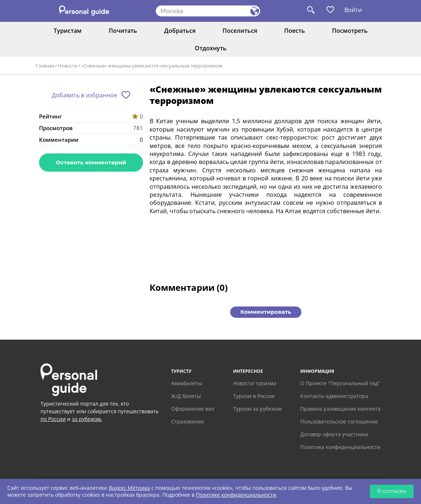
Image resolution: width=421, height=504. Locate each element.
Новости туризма (255, 383)
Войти (353, 10)
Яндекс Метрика (129, 488)
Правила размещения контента (340, 409)
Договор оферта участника (334, 434)
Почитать (123, 31)
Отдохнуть (211, 48)
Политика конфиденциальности (340, 447)
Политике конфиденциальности (236, 495)
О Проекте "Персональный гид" (340, 383)
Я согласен (392, 491)
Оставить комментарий (91, 162)
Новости (68, 66)
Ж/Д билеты (186, 396)
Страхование (188, 421)
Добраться (180, 31)
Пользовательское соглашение (339, 421)
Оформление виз (193, 409)
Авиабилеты (187, 383)
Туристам (68, 31)
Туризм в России (254, 396)
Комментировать (266, 312)
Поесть (295, 31)
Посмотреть (350, 31)
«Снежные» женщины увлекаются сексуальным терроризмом (152, 66)
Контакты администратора (334, 396)
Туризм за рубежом (257, 409)
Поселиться (240, 31)
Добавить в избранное (84, 95)
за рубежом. (87, 419)
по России (53, 419)
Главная (45, 66)
